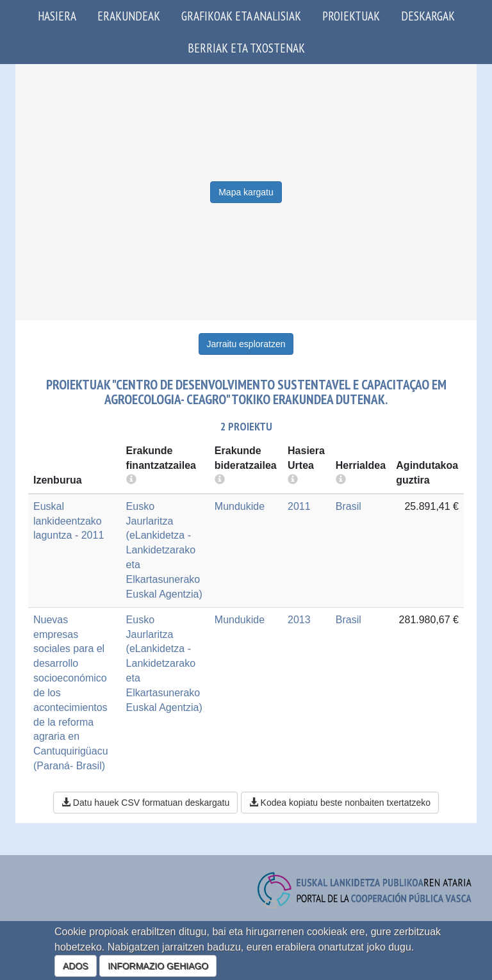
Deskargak (428, 16)
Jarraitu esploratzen (246, 344)
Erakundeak (129, 16)
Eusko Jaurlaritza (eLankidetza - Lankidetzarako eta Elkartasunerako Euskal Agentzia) (164, 550)
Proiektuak (351, 16)
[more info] (293, 480)
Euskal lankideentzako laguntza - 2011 (69, 521)
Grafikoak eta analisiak (241, 16)
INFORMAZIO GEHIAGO (158, 966)
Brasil (348, 506)
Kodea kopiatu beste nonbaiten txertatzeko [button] (340, 803)
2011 (299, 506)
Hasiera (57, 16)
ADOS (76, 966)
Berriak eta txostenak (246, 48)
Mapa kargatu (246, 192)
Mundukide (240, 506)
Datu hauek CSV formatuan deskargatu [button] (145, 803)
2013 (299, 620)
